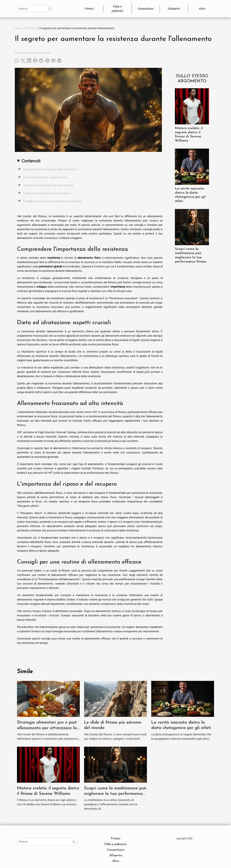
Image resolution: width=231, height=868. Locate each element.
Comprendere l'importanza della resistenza (50, 169)
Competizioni (146, 9)
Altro (202, 9)
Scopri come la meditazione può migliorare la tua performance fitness (115, 794)
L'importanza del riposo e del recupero (47, 193)
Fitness (89, 9)
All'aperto (174, 9)
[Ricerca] (35, 9)
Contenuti (31, 161)
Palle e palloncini (117, 9)
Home (19, 28)
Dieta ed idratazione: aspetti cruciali (45, 177)
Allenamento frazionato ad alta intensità (48, 185)
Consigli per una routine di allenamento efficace (52, 201)
